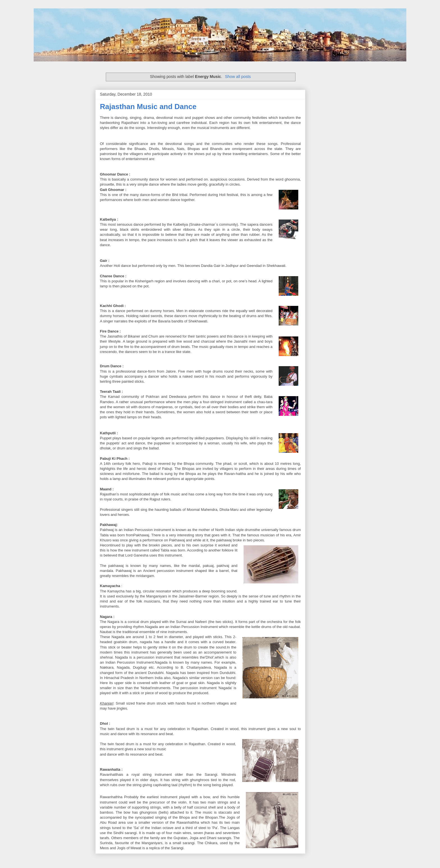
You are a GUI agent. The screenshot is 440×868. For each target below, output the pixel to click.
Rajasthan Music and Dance (148, 107)
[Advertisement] (166, 133)
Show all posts (238, 77)
